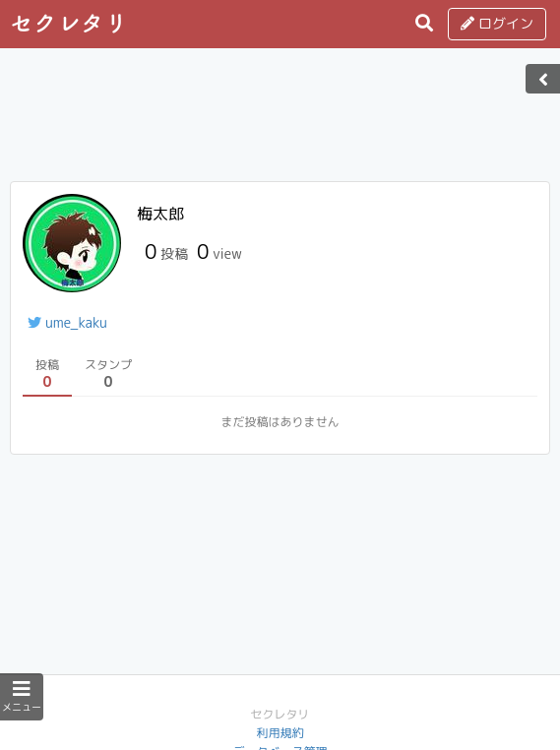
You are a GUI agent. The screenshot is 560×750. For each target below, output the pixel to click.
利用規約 (280, 733)
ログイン (497, 23)
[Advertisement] (280, 121)
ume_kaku (67, 322)
